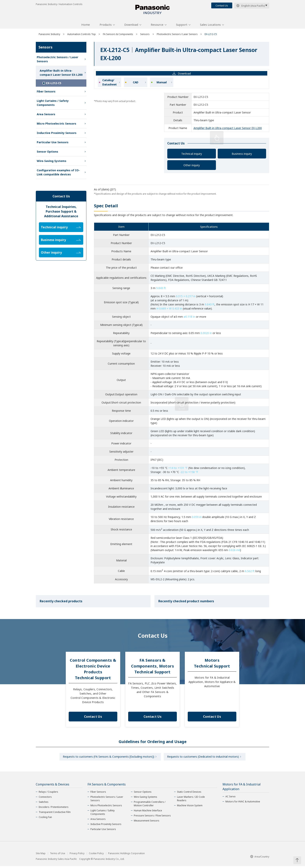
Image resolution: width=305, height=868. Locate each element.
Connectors (45, 799)
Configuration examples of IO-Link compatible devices (58, 174)
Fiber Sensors (46, 93)
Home (86, 26)
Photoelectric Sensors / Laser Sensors (178, 36)
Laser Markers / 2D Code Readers (191, 801)
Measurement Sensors (147, 823)
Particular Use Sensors (53, 144)
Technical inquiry (192, 155)
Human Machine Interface (148, 812)
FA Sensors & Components (118, 36)
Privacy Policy (77, 855)
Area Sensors (46, 116)
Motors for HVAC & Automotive (243, 803)
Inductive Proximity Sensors (57, 134)
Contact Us (222, 5)
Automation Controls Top (82, 36)
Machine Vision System (190, 807)
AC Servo (231, 798)
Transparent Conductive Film (55, 814)
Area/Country (260, 859)
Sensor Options (47, 153)
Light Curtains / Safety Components (53, 104)
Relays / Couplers (48, 794)
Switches (44, 804)
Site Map (41, 855)
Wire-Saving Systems (52, 162)
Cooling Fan (45, 819)
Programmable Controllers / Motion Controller (150, 806)
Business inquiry (242, 155)
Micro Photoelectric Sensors (57, 125)
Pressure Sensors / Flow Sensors (152, 817)
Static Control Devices (189, 794)
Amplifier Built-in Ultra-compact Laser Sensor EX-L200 (228, 130)
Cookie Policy (96, 855)
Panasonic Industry (49, 36)
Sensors (145, 36)
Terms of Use (58, 855)
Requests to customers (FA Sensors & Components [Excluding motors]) (108, 758)
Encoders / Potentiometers (54, 809)
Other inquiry (192, 167)
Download (131, 26)
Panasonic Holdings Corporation (126, 855)
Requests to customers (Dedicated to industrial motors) (204, 758)
